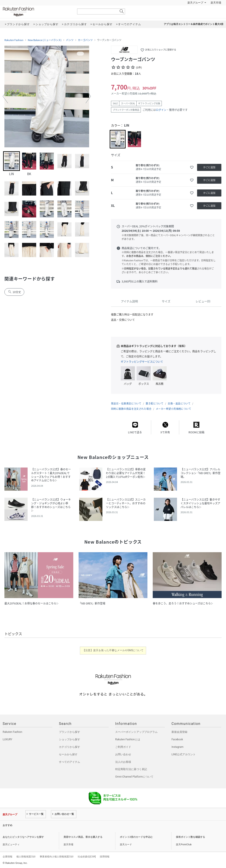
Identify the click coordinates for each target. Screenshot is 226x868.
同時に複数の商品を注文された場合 (131, 409)
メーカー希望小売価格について (173, 409)
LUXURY (8, 739)
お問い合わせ (123, 754)
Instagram (177, 747)
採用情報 (105, 857)
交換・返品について (179, 403)
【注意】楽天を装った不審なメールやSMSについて (113, 650)
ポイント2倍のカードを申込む (136, 837)
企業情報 (8, 857)
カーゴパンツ (85, 40)
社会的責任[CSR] (87, 857)
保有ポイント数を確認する (190, 837)
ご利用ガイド (123, 747)
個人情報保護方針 (26, 857)
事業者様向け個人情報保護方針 (57, 857)
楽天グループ (195, 3)
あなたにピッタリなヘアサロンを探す (23, 837)
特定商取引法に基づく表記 (131, 769)
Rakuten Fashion (37, 12)
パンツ (70, 40)
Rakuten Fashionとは (128, 739)
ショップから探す (70, 739)
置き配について (154, 403)
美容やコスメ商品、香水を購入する (83, 837)
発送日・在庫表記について (126, 403)
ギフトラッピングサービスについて (142, 362)
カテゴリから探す (70, 747)
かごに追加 (209, 167)
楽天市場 (216, 3)
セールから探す (68, 754)
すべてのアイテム (70, 762)
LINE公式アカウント (184, 754)
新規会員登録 (179, 732)
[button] (5, 96)
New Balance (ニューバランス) (45, 40)
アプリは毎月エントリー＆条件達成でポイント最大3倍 (194, 24)
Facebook (177, 739)
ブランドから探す (70, 732)
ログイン (161, 110)
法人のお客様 (123, 762)
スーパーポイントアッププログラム (136, 732)
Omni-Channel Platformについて (134, 777)
